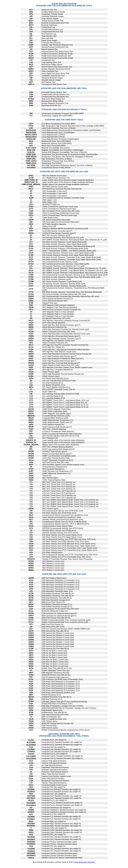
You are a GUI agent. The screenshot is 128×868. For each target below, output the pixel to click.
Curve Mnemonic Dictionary (84, 862)
